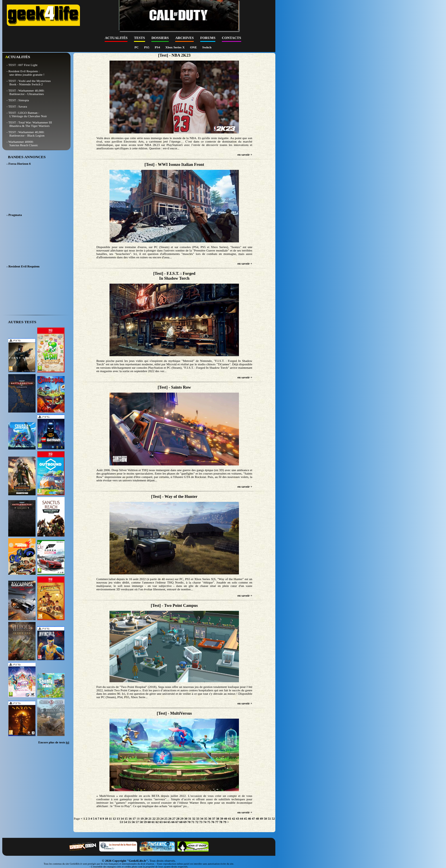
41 (229, 818)
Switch (207, 47)
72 (197, 822)
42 (233, 818)
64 (165, 822)
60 (149, 822)
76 (213, 822)
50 (265, 818)
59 (145, 822)
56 (133, 822)
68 (181, 822)
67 (177, 822)
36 (209, 818)
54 (125, 822)
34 (202, 818)
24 (162, 818)
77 (217, 822)
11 (110, 818)
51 (269, 818)
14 (122, 818)
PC (137, 47)
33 (198, 818)
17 (134, 818)
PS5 (147, 47)
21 (150, 818)
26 (170, 818)
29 (182, 818)
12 (114, 818)
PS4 (158, 47)
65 (169, 822)
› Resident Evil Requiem (23, 266)
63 (161, 822)
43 (237, 818)
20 (146, 818)
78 (221, 822)
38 (217, 818)
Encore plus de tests (54, 742)
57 (137, 822)
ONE (194, 47)
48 (257, 818)
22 (154, 818)
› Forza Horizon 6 (19, 164)
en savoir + (245, 154)
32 (194, 818)
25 (166, 818)
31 (190, 818)
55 (129, 822)
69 (185, 822)
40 (225, 818)
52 (273, 818)
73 (201, 822)
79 (225, 822)
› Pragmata (14, 215)
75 (209, 822)
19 (142, 818)
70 (189, 822)
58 (141, 822)
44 (241, 818)
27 (174, 818)
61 (153, 822)
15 (126, 818)
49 (261, 818)
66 (173, 822)
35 (206, 818)
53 (121, 822)
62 (157, 822)
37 (213, 818)
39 (221, 818)
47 (253, 818)
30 (186, 818)
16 (130, 818)
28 (178, 818)
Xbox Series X (175, 47)
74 (205, 822)
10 (106, 818)
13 (118, 818)
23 (158, 818)
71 (193, 822)
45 (245, 818)
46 (249, 818)
